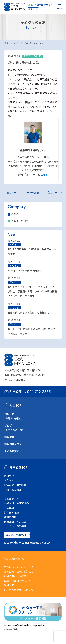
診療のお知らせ (14, 418)
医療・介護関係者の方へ (18, 581)
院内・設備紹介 (13, 490)
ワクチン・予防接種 (15, 526)
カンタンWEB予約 (16, 535)
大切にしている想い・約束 (19, 567)
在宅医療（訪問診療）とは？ (20, 572)
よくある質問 (12, 451)
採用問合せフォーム (15, 444)
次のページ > (54, 192)
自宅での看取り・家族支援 (19, 590)
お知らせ (16, 214)
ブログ (19, 43)
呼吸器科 (9, 508)
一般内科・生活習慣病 (16, 503)
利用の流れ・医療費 (15, 576)
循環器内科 (10, 517)
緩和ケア (9, 585)
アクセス (9, 480)
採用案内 (9, 437)
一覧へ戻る (33, 192)
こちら (44, 174)
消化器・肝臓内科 (14, 512)
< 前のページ (12, 192)
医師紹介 (9, 476)
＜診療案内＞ (11, 499)
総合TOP (9, 43)
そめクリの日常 (20, 221)
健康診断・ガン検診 (15, 522)
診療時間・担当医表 (15, 485)
